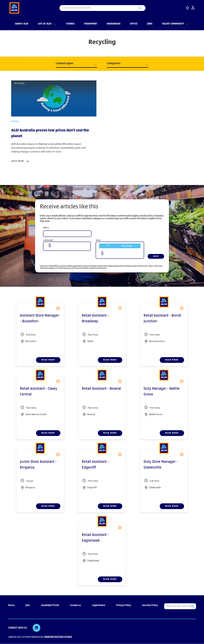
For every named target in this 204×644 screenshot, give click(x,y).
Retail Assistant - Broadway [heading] (95, 319)
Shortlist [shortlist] (58, 309)
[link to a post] (54, 99)
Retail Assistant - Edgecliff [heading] (95, 465)
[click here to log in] (193, 8)
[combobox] (67, 246)
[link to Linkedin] (37, 628)
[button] (55, 22)
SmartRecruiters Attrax (58, 637)
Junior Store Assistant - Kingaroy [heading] (38, 465)
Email (46, 228)
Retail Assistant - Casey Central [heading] (39, 392)
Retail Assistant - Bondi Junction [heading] (162, 319)
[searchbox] (50, 246)
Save (156, 257)
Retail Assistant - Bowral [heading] (101, 389)
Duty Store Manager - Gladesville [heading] (161, 465)
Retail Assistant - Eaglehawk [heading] (95, 538)
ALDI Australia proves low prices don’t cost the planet (50, 134)
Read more (48, 360)
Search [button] (140, 8)
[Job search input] (102, 8)
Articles (15, 122)
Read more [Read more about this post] (17, 162)
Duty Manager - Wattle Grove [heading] (162, 392)
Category (48, 241)
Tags (98, 241)
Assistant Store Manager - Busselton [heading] (39, 319)
